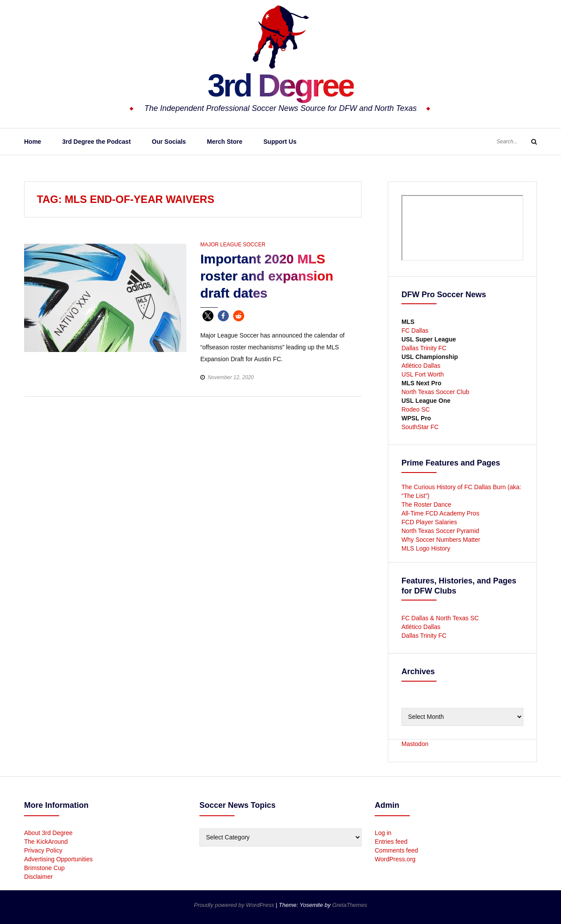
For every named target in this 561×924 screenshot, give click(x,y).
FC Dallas (415, 331)
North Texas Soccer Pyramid (440, 531)
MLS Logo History (426, 548)
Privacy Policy (43, 850)
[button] (208, 316)
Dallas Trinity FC (424, 348)
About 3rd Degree (48, 833)
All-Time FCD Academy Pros (440, 513)
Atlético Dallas (421, 366)
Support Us (280, 142)
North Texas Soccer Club (435, 392)
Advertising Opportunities (58, 859)
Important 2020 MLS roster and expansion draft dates (267, 276)
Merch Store (225, 142)
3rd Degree (280, 85)
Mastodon (415, 744)
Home (33, 142)
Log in (383, 833)
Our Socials (169, 142)
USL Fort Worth (423, 374)
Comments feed (396, 850)
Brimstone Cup (44, 868)
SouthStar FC (420, 427)
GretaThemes (350, 905)
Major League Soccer (233, 245)
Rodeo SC (416, 409)
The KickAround (46, 842)
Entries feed (391, 842)
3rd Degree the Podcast (96, 142)
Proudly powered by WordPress (235, 905)
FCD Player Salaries (429, 522)
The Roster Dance (427, 505)
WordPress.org (395, 859)
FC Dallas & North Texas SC (440, 618)
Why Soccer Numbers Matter (441, 540)
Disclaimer (38, 877)
